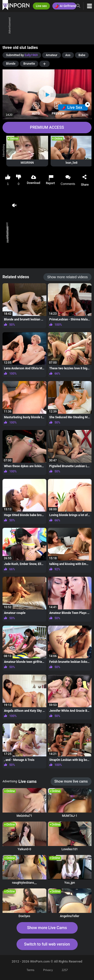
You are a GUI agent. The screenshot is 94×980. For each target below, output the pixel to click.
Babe (82, 55)
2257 (65, 970)
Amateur (51, 55)
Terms (30, 970)
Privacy (48, 970)
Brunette (29, 64)
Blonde (11, 64)
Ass (68, 55)
